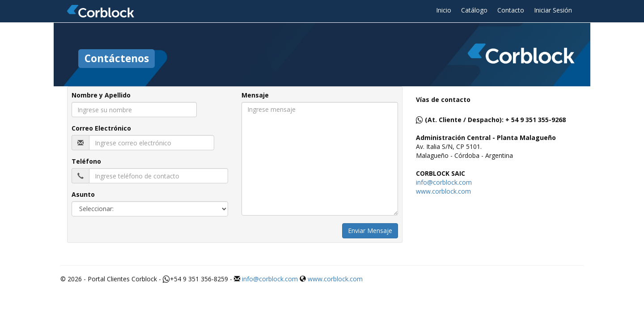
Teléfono (86, 161)
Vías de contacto (443, 100)
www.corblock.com (443, 191)
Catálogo (474, 10)
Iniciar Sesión (553, 10)
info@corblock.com (444, 182)
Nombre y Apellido (101, 95)
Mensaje (255, 95)
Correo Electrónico (101, 128)
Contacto (511, 10)
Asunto (83, 194)
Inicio (444, 10)
